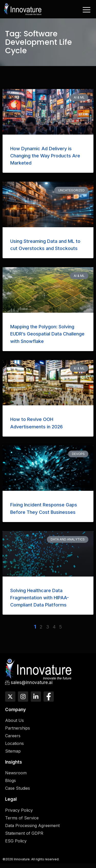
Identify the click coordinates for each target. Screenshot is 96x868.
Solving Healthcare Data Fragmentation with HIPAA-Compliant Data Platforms (40, 598)
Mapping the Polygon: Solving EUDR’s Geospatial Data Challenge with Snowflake (47, 334)
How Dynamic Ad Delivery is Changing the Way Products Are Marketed (45, 156)
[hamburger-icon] (86, 10)
